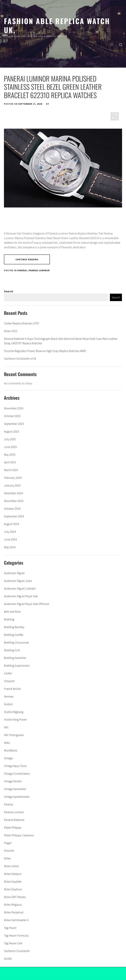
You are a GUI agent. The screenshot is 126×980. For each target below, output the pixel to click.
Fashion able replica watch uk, (57, 25)
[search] (121, 45)
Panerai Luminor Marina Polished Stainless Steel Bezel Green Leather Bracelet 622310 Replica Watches (53, 87)
